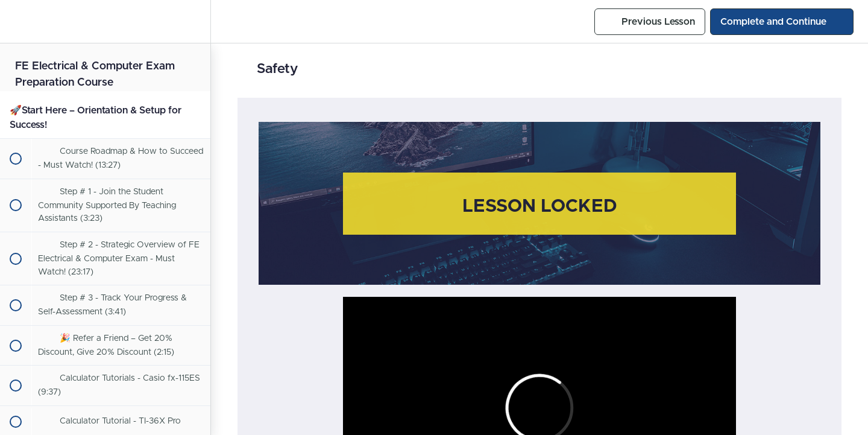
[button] (15, 21)
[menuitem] (195, 21)
